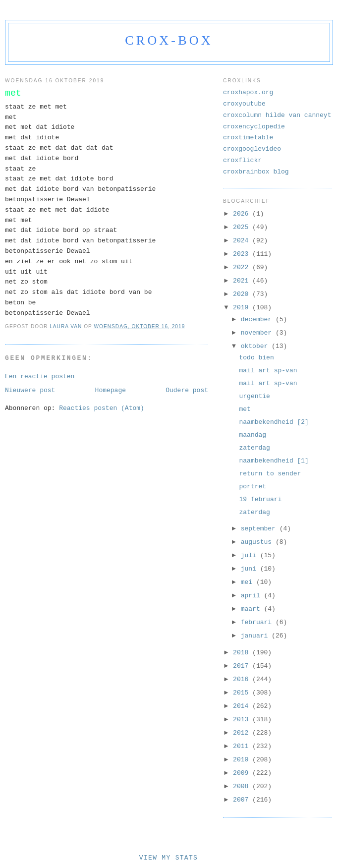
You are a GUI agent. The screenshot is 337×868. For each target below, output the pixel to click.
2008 (243, 786)
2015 (243, 693)
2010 (243, 760)
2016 (243, 679)
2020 (243, 294)
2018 (243, 653)
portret (253, 487)
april (253, 596)
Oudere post (187, 390)
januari (256, 636)
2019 (243, 308)
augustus (258, 542)
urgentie (254, 396)
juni (251, 569)
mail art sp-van (268, 371)
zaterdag (254, 448)
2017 (243, 666)
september (260, 529)
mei (249, 582)
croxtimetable (248, 138)
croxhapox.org (248, 92)
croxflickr (242, 160)
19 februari (260, 499)
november (258, 333)
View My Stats (168, 858)
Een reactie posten (40, 376)
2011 (243, 746)
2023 (243, 254)
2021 (243, 281)
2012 (243, 733)
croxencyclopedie (254, 127)
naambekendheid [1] (274, 461)
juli (251, 555)
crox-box (169, 40)
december (258, 319)
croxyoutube (244, 104)
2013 (243, 720)
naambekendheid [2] (274, 422)
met (245, 409)
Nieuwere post (30, 390)
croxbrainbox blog (256, 172)
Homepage (111, 390)
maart (253, 609)
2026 (243, 214)
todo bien (256, 358)
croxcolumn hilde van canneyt (277, 115)
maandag (253, 435)
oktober (256, 346)
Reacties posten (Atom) (102, 408)
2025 (243, 227)
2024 (243, 241)
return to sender (270, 474)
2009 (243, 773)
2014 (243, 706)
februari (258, 622)
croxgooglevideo (252, 149)
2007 (243, 800)
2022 (243, 267)
